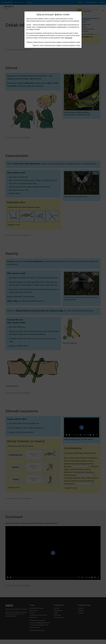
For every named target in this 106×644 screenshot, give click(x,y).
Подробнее (68, 38)
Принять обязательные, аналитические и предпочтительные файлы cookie (53, 42)
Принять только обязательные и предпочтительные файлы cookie (56, 45)
